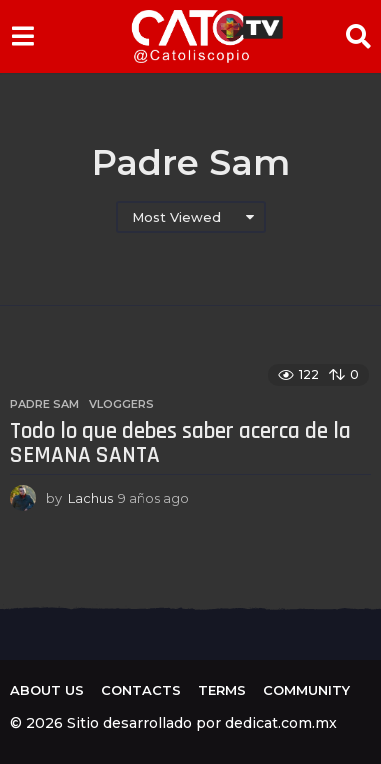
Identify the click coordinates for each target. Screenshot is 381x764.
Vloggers (121, 404)
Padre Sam (44, 404)
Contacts (141, 690)
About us (47, 690)
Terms (222, 690)
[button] (22, 36)
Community (306, 690)
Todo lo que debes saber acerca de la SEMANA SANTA (180, 444)
